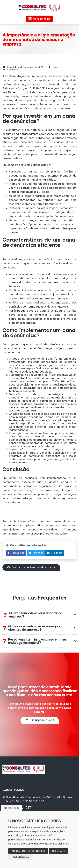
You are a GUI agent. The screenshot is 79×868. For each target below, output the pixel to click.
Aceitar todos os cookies (28, 851)
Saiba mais (59, 851)
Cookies (12, 808)
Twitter (36, 553)
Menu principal (39, 19)
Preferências (20, 857)
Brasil (56, 67)
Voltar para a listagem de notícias (31, 567)
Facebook (16, 553)
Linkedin (55, 553)
